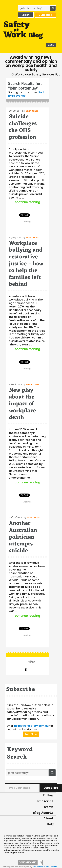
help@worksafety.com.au (31, 726)
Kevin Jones (32, 111)
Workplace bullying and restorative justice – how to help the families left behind (26, 264)
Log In (26, 15)
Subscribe (46, 15)
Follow (48, 796)
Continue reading (30, 202)
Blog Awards (43, 813)
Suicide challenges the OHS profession (23, 127)
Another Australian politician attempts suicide (23, 537)
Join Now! (31, 734)
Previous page (32, 662)
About (48, 819)
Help (51, 824)
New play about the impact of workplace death (22, 404)
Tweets (48, 807)
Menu (51, 45)
